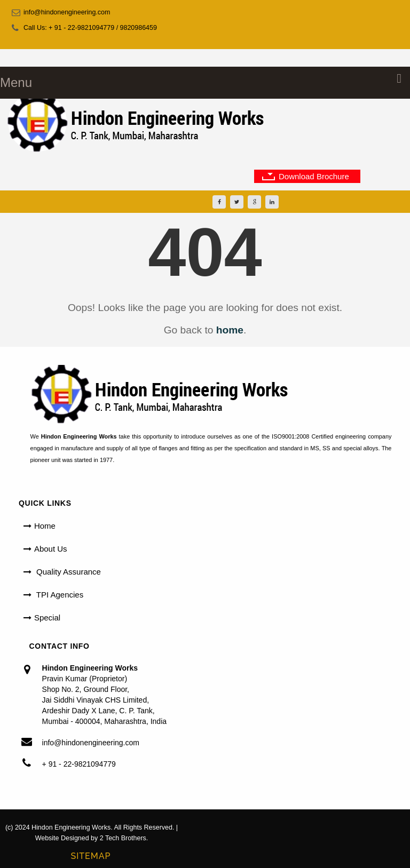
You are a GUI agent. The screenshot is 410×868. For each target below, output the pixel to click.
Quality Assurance (68, 572)
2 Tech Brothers (123, 838)
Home (45, 526)
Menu (16, 82)
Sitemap (90, 856)
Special (47, 618)
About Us (51, 549)
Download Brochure (314, 176)
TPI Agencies (59, 595)
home (230, 330)
